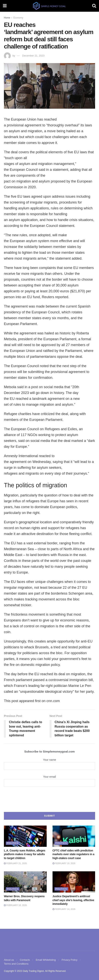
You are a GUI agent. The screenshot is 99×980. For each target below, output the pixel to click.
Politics (13, 843)
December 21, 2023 (33, 56)
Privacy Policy (70, 960)
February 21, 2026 (15, 863)
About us (9, 960)
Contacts (25, 960)
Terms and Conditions (16, 964)
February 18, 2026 (15, 905)
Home (7, 18)
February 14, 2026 (64, 909)
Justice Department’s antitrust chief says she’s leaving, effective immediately (73, 900)
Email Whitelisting (46, 960)
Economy (18, 18)
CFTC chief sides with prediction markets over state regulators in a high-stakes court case (74, 854)
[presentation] (50, 799)
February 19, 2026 (64, 863)
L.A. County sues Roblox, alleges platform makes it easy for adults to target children (25, 854)
